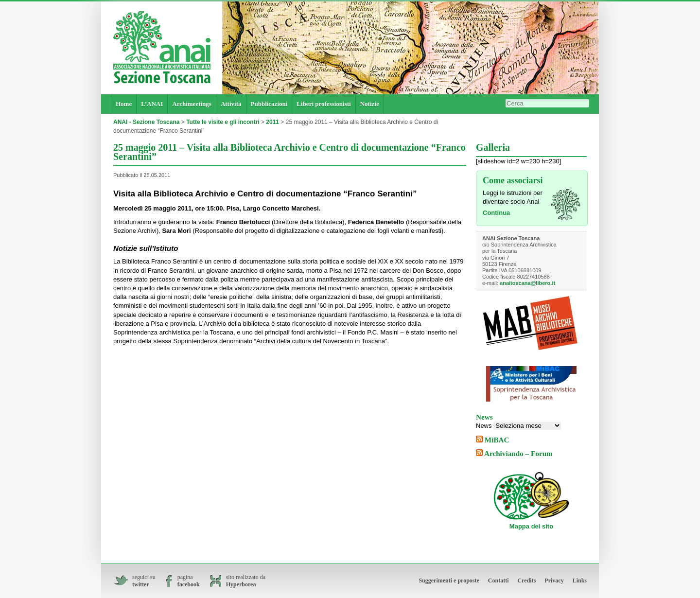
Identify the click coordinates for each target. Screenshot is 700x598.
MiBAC (497, 440)
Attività (231, 104)
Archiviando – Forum (518, 453)
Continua (496, 213)
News (484, 426)
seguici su (144, 581)
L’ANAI (152, 104)
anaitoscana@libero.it (527, 283)
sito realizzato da (246, 581)
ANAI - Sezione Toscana (146, 122)
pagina (189, 581)
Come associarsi (513, 180)
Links (580, 580)
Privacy (554, 580)
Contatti (499, 580)
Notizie (370, 104)
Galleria (493, 147)
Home (124, 104)
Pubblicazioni (269, 104)
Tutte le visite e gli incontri (223, 122)
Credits (527, 580)
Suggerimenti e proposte (449, 580)
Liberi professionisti (324, 104)
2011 (272, 122)
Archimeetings (192, 104)
